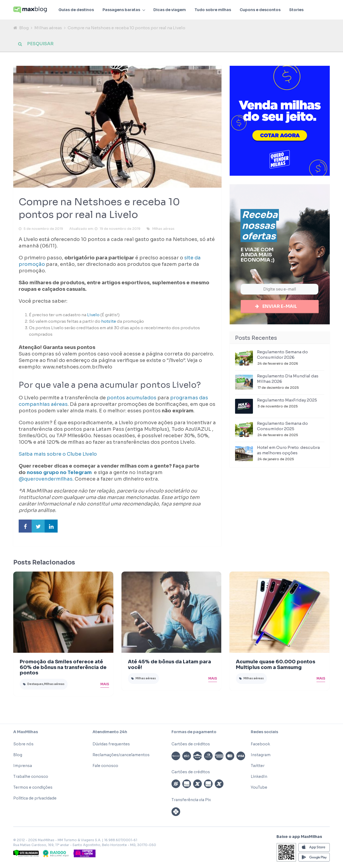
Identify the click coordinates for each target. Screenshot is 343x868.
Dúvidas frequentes (111, 745)
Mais (105, 685)
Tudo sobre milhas (213, 10)
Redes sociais (264, 733)
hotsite (109, 322)
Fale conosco (105, 767)
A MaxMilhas (26, 733)
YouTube (259, 788)
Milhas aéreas (48, 28)
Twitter (258, 767)
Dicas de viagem (170, 10)
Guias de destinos (76, 10)
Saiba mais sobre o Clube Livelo (58, 455)
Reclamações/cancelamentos (121, 756)
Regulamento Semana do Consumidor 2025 (282, 428)
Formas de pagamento (194, 733)
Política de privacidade (35, 799)
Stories (296, 10)
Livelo (93, 316)
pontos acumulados (132, 399)
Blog (24, 28)
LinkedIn (259, 778)
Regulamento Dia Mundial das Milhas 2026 (288, 380)
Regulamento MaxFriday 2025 (287, 402)
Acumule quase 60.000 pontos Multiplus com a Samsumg (276, 666)
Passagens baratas (121, 10)
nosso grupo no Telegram (60, 474)
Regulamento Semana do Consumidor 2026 (282, 356)
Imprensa (23, 767)
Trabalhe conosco (31, 778)
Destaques (35, 685)
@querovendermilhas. (46, 480)
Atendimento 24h (110, 733)
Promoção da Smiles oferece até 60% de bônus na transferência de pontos (63, 668)
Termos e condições (33, 788)
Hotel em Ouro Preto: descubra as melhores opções (288, 452)
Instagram (261, 756)
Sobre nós (23, 745)
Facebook (260, 745)
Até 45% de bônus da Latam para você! (169, 666)
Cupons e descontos (260, 10)
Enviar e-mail (280, 307)
